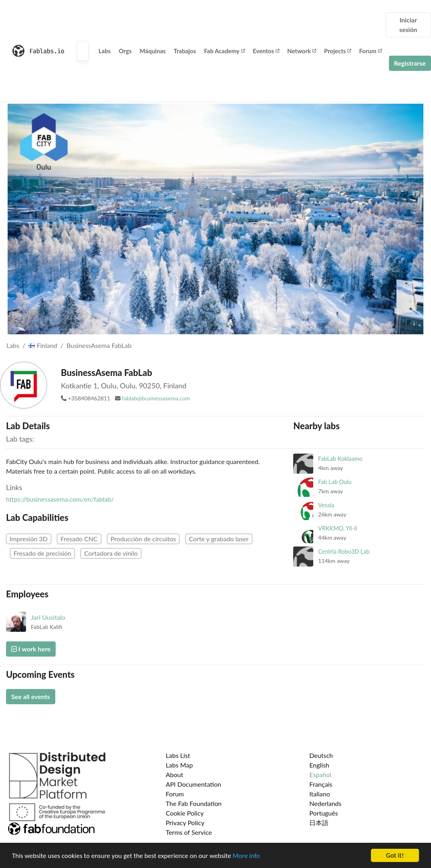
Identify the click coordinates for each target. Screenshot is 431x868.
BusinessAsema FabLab (99, 345)
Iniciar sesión (408, 25)
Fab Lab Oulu (335, 482)
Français (321, 784)
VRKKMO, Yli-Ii (337, 528)
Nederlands (325, 803)
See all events (31, 696)
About (175, 775)
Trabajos (185, 51)
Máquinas (153, 51)
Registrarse (410, 63)
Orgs (125, 51)
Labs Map (179, 765)
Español (320, 775)
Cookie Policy (185, 813)
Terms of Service (189, 832)
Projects (337, 51)
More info (246, 857)
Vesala (326, 505)
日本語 (319, 823)
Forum (370, 51)
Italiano (320, 794)
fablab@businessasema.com (156, 398)
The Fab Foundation (194, 803)
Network (302, 51)
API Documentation (194, 784)
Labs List (178, 755)
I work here (31, 649)
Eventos (266, 51)
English (319, 765)
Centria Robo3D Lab (344, 552)
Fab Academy (224, 51)
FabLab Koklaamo (340, 459)
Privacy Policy (185, 823)
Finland (43, 345)
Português (323, 813)
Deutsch (321, 755)
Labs (105, 51)
